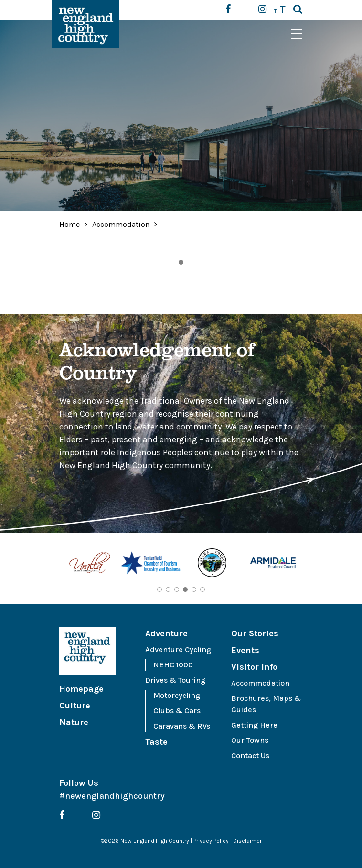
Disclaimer (247, 841)
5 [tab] (194, 589)
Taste (156, 742)
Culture (75, 706)
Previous (52, 564)
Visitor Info (254, 667)
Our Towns (250, 740)
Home (69, 224)
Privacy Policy (211, 841)
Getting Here (254, 725)
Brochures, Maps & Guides (266, 704)
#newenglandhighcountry (112, 796)
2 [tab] (168, 589)
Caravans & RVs (182, 726)
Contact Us (250, 755)
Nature (74, 722)
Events (245, 650)
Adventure (166, 633)
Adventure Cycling (178, 649)
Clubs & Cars (177, 711)
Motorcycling (177, 695)
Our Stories (255, 633)
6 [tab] (202, 589)
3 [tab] (177, 589)
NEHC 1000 (173, 665)
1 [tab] (181, 262)
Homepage (81, 689)
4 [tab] (185, 589)
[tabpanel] (90, 564)
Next (310, 564)
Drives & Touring (175, 680)
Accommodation (122, 224)
